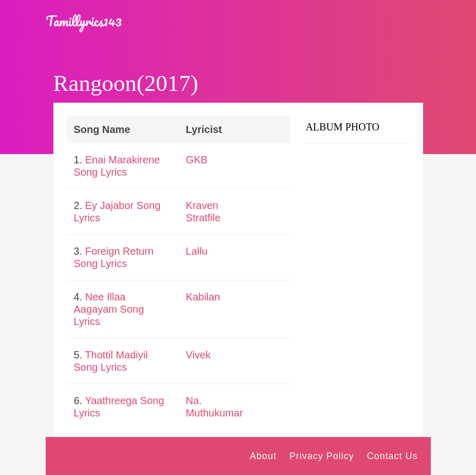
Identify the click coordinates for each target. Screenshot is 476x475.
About (263, 456)
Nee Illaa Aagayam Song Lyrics (109, 309)
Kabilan (203, 297)
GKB (197, 160)
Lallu (197, 251)
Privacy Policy (321, 456)
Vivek (198, 355)
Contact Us (392, 456)
